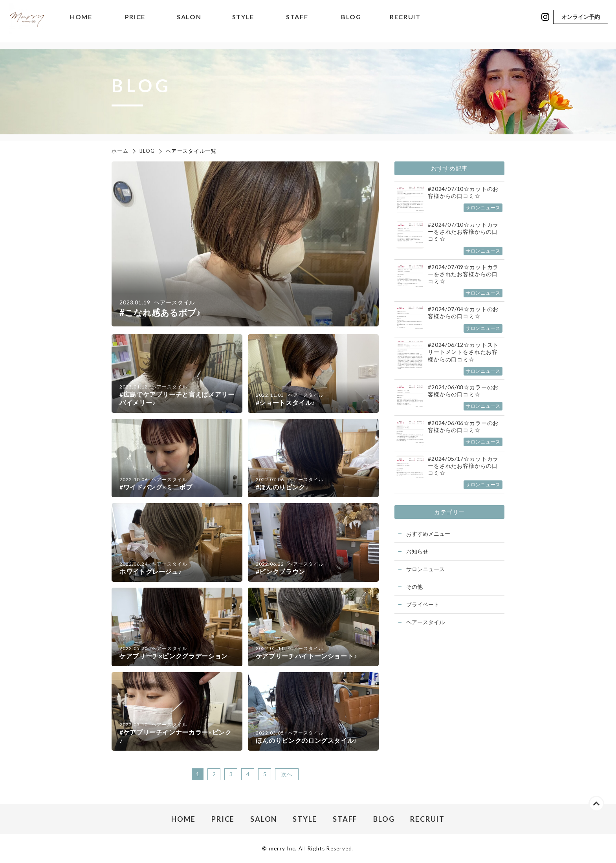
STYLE (243, 21)
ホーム (120, 151)
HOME (81, 21)
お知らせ (417, 551)
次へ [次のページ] (287, 774)
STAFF (297, 21)
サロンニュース (425, 569)
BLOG (351, 21)
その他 (414, 587)
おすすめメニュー (428, 534)
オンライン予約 (581, 21)
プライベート (423, 604)
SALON (189, 21)
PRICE (135, 21)
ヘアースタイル (425, 622)
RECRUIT (405, 21)
